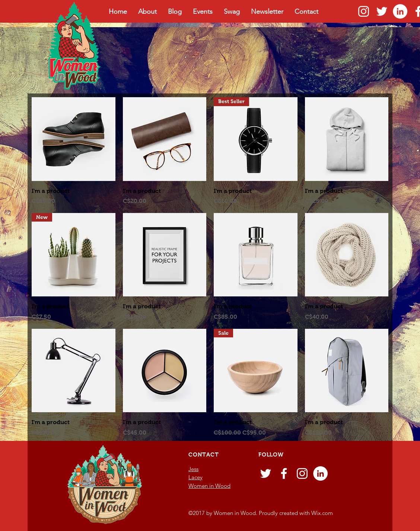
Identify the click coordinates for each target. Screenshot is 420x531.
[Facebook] (284, 473)
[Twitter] (382, 11)
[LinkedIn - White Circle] (400, 11)
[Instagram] (364, 11)
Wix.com (322, 513)
